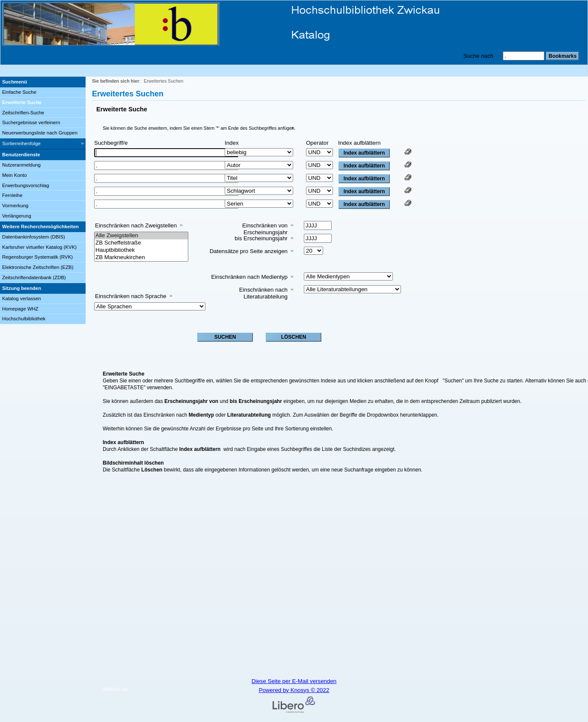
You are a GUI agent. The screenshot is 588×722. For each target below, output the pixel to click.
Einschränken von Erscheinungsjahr (265, 229)
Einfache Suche (19, 92)
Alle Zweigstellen (141, 236)
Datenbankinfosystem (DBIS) (34, 237)
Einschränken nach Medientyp (249, 277)
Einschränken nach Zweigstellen (136, 225)
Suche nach (478, 56)
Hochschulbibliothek (24, 319)
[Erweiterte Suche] (43, 103)
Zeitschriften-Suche (23, 113)
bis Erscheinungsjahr (261, 238)
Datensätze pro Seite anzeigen (249, 251)
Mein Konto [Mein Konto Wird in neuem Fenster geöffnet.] (15, 175)
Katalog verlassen (22, 298)
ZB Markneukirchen (141, 258)
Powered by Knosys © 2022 (294, 690)
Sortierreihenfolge (21, 143)
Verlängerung (17, 216)
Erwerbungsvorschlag (26, 185)
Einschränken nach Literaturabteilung (263, 293)
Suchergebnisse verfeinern (31, 122)
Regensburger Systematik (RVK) (37, 257)
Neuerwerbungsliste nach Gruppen (40, 133)
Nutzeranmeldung (21, 165)
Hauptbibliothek (141, 250)
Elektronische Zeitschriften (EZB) (38, 267)
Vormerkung (15, 206)
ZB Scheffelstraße (141, 243)
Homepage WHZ (20, 309)
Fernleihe (12, 195)
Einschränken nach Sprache (131, 296)
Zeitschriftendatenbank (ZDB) (34, 277)
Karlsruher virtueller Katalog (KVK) (39, 247)
